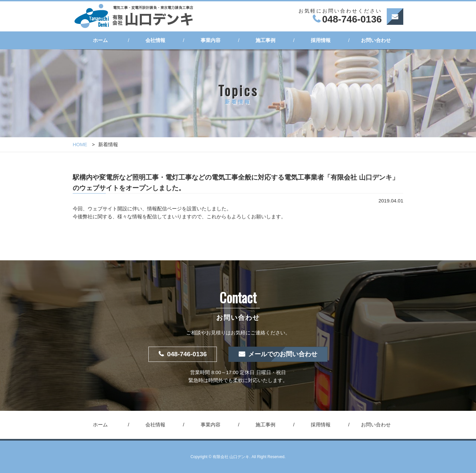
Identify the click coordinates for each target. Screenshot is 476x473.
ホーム (100, 40)
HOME (80, 144)
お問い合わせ (376, 40)
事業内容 (211, 40)
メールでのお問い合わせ (284, 354)
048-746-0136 (185, 354)
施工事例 (265, 40)
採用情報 (321, 40)
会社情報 (155, 40)
